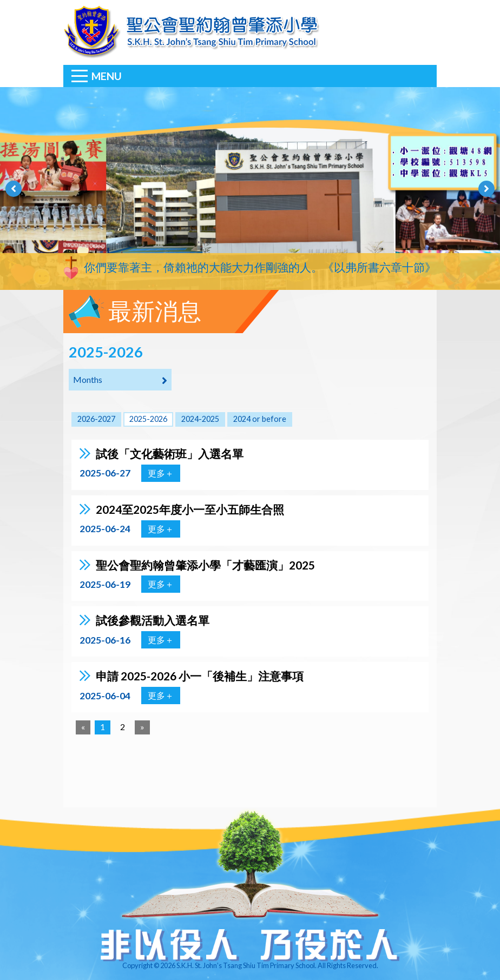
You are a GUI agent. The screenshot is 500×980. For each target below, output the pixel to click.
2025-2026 (148, 419)
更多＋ (161, 473)
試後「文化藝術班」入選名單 (170, 453)
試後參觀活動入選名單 (153, 620)
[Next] (142, 727)
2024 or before (260, 419)
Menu (107, 76)
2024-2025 (200, 419)
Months (120, 380)
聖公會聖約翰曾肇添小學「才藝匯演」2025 (205, 565)
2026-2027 (96, 419)
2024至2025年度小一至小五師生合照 (190, 509)
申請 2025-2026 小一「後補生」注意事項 (200, 676)
